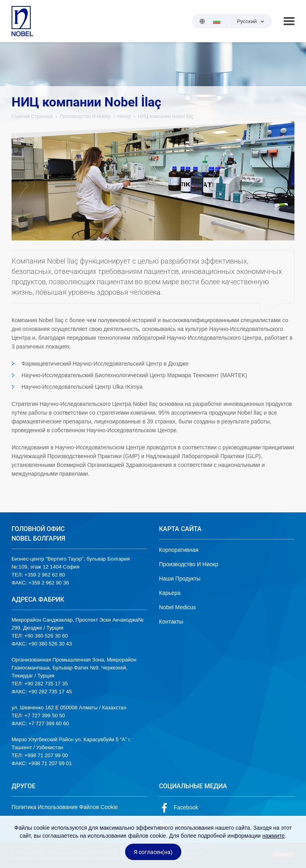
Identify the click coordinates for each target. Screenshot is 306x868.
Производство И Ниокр (85, 116)
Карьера (170, 593)
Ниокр (124, 116)
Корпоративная (179, 550)
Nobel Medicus (178, 607)
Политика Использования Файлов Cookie (65, 807)
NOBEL (22, 21)
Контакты (171, 622)
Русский (247, 21)
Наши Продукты (180, 579)
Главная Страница (32, 116)
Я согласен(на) (153, 852)
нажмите (273, 836)
